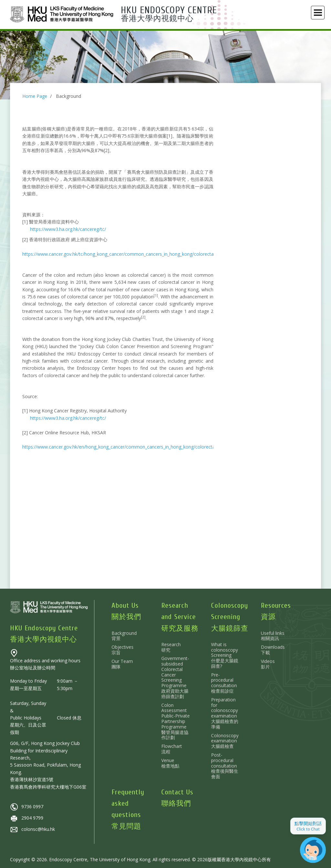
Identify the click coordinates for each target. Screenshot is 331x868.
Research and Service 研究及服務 (180, 617)
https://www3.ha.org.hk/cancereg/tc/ (68, 229)
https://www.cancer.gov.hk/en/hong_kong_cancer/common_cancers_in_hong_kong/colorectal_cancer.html (132, 447)
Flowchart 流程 (172, 749)
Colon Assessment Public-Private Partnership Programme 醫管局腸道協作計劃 (176, 721)
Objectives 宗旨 (123, 650)
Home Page (35, 96)
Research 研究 (171, 647)
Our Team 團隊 (122, 664)
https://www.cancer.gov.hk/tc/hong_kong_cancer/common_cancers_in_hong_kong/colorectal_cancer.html (132, 254)
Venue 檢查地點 (170, 763)
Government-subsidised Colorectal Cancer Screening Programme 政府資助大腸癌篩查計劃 (175, 677)
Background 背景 (124, 636)
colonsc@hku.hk (32, 829)
